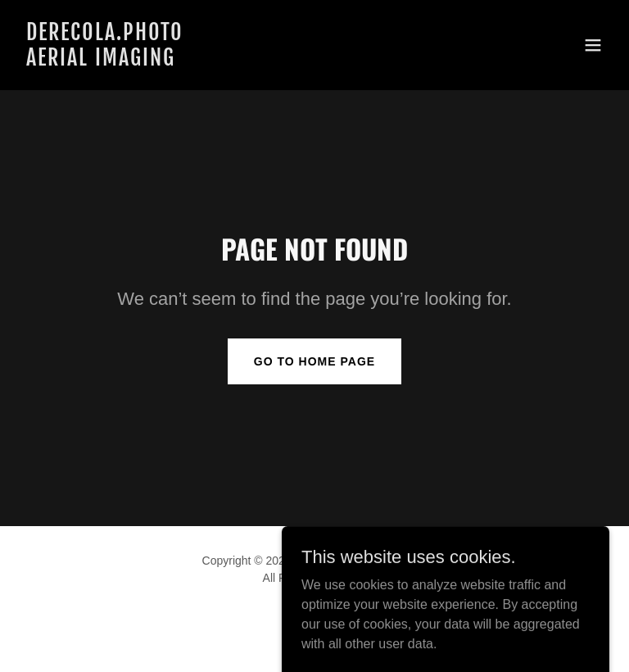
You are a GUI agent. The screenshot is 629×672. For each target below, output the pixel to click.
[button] (593, 45)
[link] (105, 61)
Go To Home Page (314, 361)
